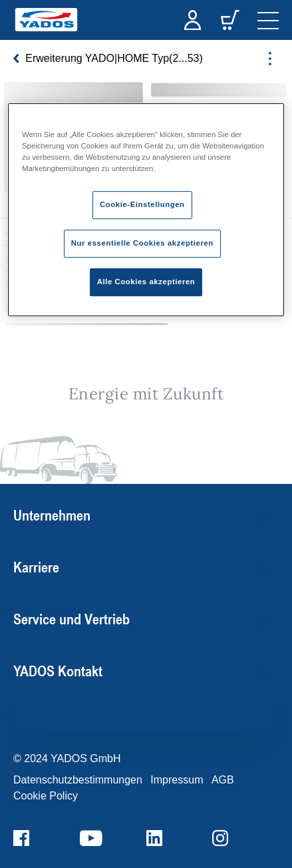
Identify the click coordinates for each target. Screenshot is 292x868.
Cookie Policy (46, 796)
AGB (223, 780)
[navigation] (268, 20)
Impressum (177, 780)
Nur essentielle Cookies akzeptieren (142, 243)
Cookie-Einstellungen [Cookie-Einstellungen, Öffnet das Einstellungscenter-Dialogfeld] (142, 204)
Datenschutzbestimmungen (78, 780)
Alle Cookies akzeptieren (146, 282)
